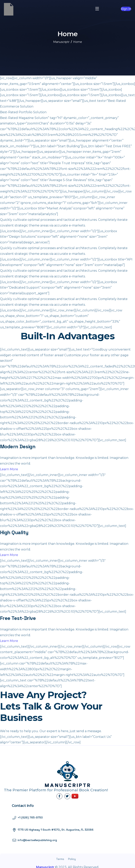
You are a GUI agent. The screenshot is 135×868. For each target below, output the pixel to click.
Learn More (9, 469)
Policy (72, 859)
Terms (60, 859)
